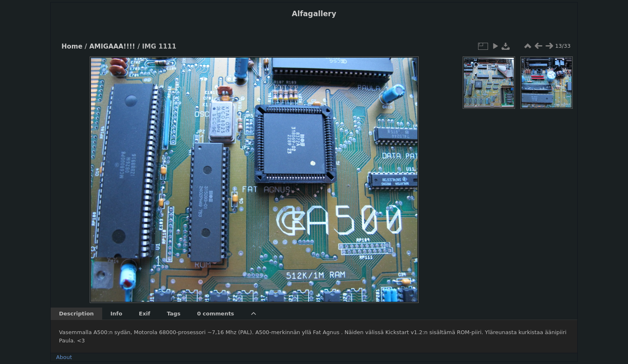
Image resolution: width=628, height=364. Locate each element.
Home (72, 46)
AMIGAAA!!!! (112, 46)
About (64, 357)
